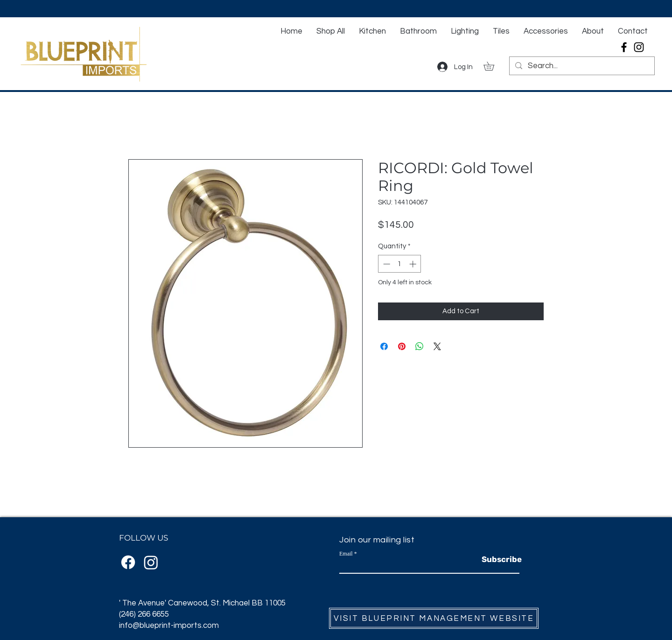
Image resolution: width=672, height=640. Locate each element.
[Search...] (581, 66)
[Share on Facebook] (384, 346)
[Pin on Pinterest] (402, 346)
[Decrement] (386, 264)
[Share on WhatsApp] (420, 346)
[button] (493, 66)
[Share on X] (437, 346)
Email (346, 554)
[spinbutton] (400, 264)
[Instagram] (639, 47)
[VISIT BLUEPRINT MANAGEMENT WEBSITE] (434, 618)
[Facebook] (624, 47)
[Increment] (414, 264)
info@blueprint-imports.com (169, 626)
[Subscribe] (502, 560)
